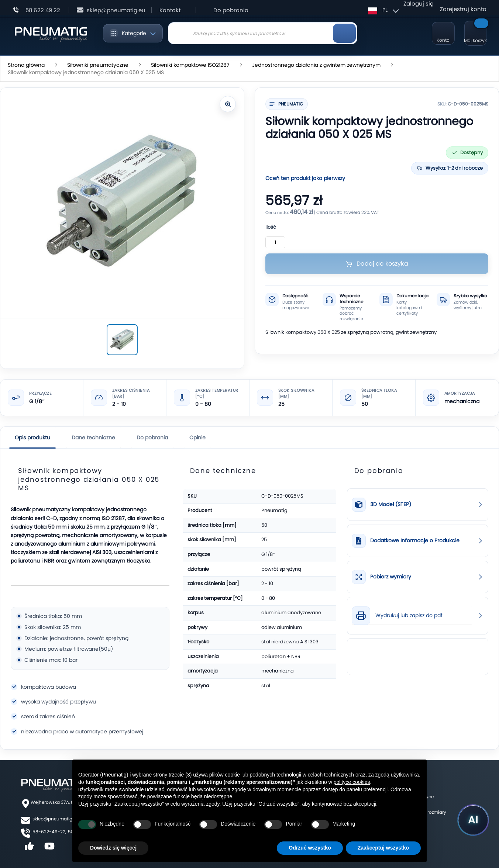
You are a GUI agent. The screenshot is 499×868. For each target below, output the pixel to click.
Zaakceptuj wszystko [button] (383, 848)
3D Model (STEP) (391, 504)
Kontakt (170, 10)
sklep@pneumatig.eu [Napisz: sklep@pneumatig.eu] (116, 10)
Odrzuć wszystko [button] (310, 848)
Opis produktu (32, 438)
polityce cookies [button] (352, 782)
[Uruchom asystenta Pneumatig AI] (473, 820)
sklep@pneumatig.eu (56, 819)
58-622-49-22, (49, 832)
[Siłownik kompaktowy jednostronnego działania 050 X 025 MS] (122, 340)
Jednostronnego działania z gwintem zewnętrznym (316, 65)
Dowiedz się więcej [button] (113, 848)
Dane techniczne (93, 438)
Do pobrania (231, 10)
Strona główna (26, 65)
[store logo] (51, 33)
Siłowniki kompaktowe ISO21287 (190, 65)
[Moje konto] (443, 33)
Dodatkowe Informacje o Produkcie (415, 541)
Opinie (197, 438)
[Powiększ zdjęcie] (228, 104)
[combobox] (263, 33)
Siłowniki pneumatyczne (98, 65)
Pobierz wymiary (391, 577)
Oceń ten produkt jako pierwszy (305, 178)
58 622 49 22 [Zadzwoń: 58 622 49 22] (43, 10)
